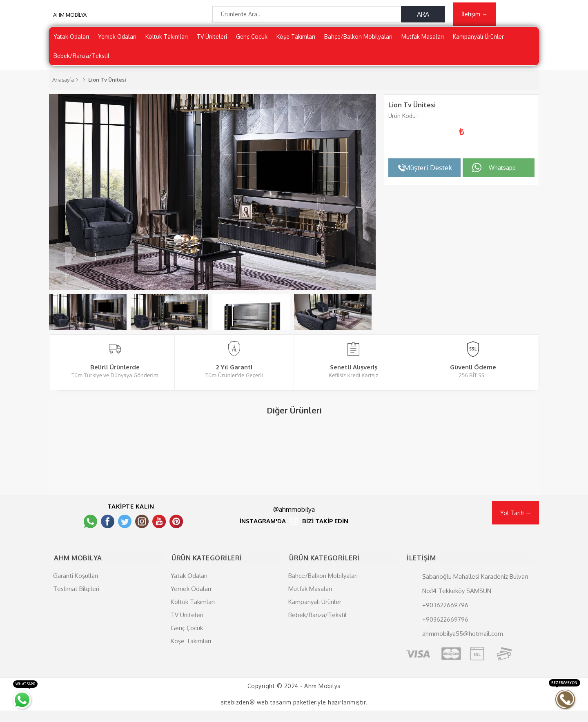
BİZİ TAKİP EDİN (325, 534)
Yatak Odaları (71, 39)
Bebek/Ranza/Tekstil (81, 58)
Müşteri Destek (428, 170)
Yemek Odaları (117, 39)
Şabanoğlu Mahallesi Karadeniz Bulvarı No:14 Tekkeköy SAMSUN (475, 595)
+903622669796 (445, 616)
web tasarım (274, 714)
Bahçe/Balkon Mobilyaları (358, 39)
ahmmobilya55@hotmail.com (463, 645)
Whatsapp (502, 170)
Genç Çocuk (252, 39)
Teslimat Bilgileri (76, 600)
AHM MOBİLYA (70, 16)
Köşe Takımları (296, 39)
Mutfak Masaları (423, 39)
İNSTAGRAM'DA (263, 534)
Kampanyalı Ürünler (478, 39)
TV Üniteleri (212, 39)
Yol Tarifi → (516, 525)
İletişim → (474, 15)
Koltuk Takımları (167, 39)
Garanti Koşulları (76, 587)
